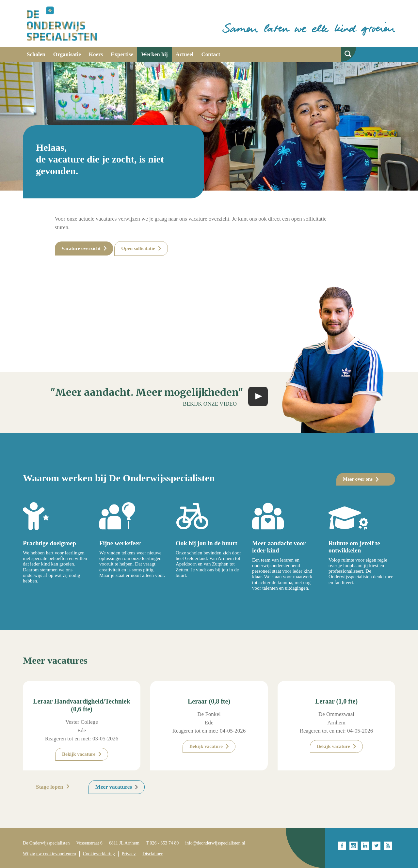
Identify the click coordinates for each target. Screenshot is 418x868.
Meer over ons (358, 479)
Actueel (185, 54)
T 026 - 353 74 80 (162, 843)
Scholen (36, 54)
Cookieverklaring (99, 854)
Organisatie (67, 54)
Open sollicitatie (138, 248)
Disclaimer (152, 854)
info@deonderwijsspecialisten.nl (215, 843)
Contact (211, 54)
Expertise (122, 54)
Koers (96, 54)
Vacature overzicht (81, 248)
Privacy (129, 854)
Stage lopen (50, 787)
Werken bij (154, 54)
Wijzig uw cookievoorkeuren (49, 854)
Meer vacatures (114, 787)
